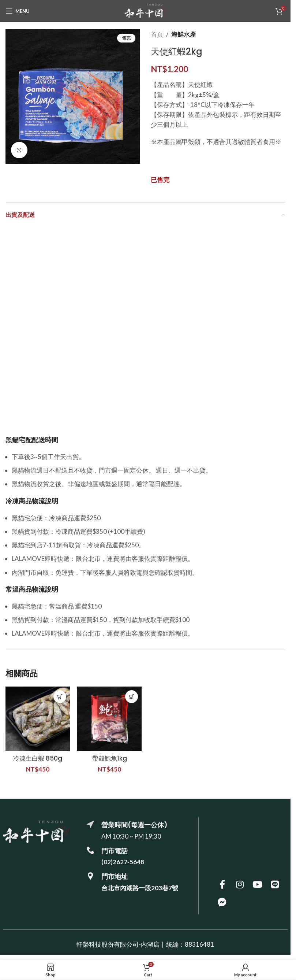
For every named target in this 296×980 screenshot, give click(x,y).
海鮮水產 (184, 34)
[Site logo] (145, 10)
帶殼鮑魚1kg (110, 758)
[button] (60, 697)
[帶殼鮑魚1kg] (109, 719)
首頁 (157, 34)
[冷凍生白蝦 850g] (38, 719)
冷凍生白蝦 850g (38, 758)
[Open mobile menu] (18, 11)
